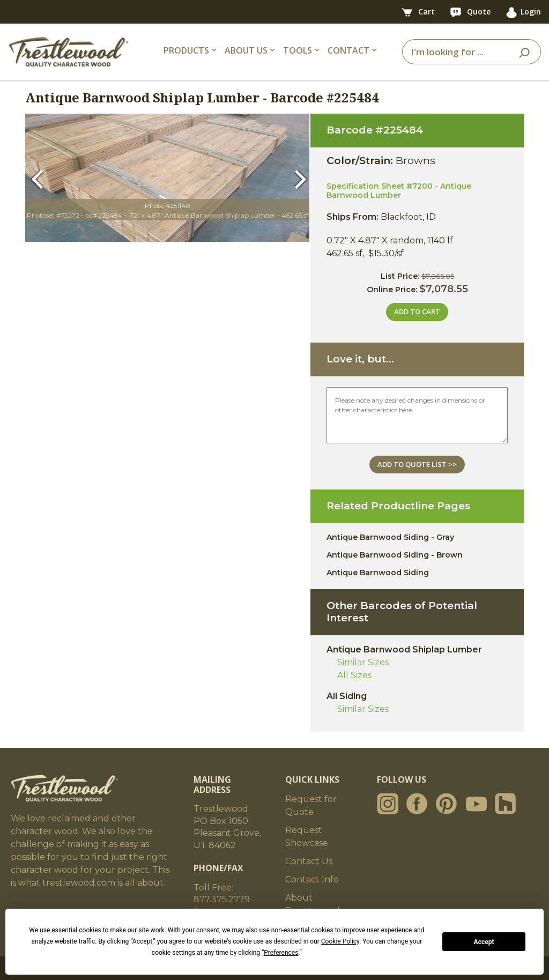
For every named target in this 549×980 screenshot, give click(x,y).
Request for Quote (311, 805)
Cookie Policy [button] (340, 941)
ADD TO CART (417, 311)
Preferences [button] (281, 953)
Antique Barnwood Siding (378, 573)
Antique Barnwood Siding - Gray (390, 537)
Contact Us (309, 861)
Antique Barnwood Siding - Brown (395, 555)
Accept (484, 942)
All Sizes (354, 675)
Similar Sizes (363, 662)
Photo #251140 (168, 206)
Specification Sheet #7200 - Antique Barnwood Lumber (399, 191)
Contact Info (312, 879)
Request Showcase (307, 837)
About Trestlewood (313, 904)
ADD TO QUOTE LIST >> (417, 464)
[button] (39, 178)
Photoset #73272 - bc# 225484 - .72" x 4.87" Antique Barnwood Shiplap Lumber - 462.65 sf (168, 215)
